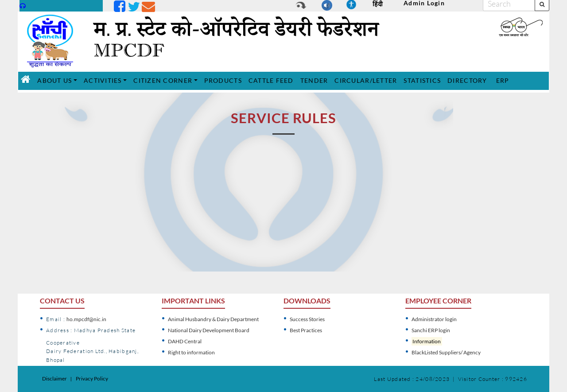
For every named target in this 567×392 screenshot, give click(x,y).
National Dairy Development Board (209, 330)
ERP (504, 80)
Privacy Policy (92, 378)
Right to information (191, 352)
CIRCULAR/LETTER (367, 80)
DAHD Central (185, 341)
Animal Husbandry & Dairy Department (213, 319)
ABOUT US (54, 80)
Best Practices (306, 330)
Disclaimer (54, 378)
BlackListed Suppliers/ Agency (446, 352)
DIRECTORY (468, 80)
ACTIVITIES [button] (103, 80)
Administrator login (434, 319)
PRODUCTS (224, 80)
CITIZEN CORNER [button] (163, 80)
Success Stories (307, 319)
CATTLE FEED (272, 80)
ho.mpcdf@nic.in (86, 319)
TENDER (315, 80)
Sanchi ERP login (431, 330)
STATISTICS (423, 80)
